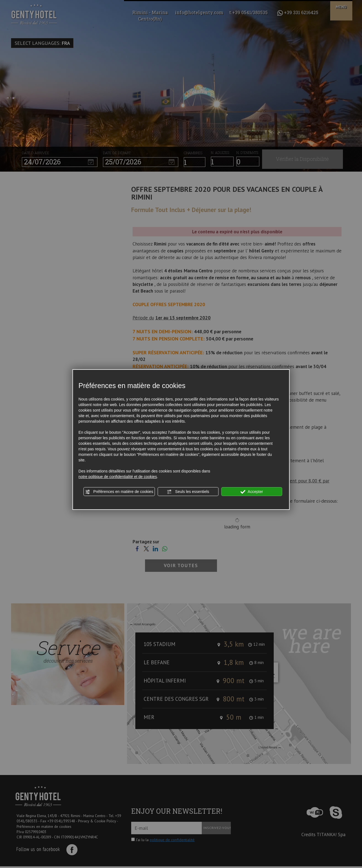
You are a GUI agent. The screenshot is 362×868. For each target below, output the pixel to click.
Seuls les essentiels (188, 492)
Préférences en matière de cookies (119, 492)
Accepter (252, 492)
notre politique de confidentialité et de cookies (118, 477)
